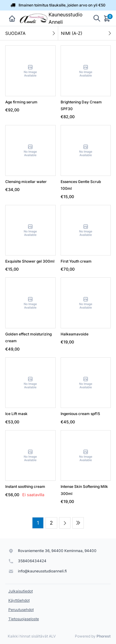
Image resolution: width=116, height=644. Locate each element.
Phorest (104, 636)
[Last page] (78, 523)
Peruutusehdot (21, 610)
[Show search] (97, 18)
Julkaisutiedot (21, 591)
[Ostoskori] (107, 18)
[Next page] (65, 523)
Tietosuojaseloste (24, 619)
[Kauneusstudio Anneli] (33, 18)
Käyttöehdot (19, 600)
